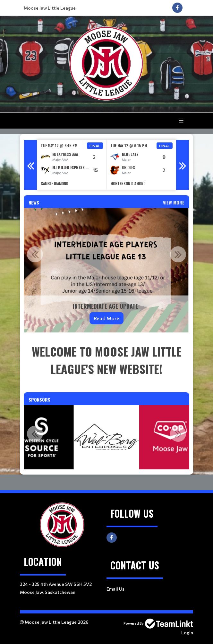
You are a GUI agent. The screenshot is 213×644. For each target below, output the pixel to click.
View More (174, 202)
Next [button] (183, 165)
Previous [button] (30, 165)
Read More (106, 318)
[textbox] (106, 360)
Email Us (115, 589)
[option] (72, 165)
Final (95, 146)
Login (187, 633)
